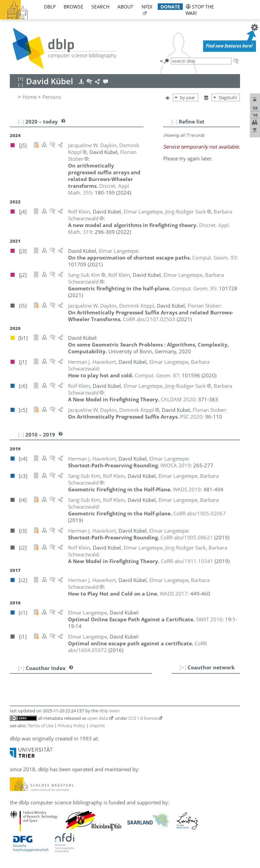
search (100, 7)
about (125, 7)
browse (73, 7)
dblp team (110, 711)
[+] (183, 667)
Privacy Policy (72, 726)
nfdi (147, 7)
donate (170, 7)
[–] (174, 121)
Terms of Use (41, 726)
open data (98, 718)
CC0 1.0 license (143, 718)
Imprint (97, 726)
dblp (50, 7)
